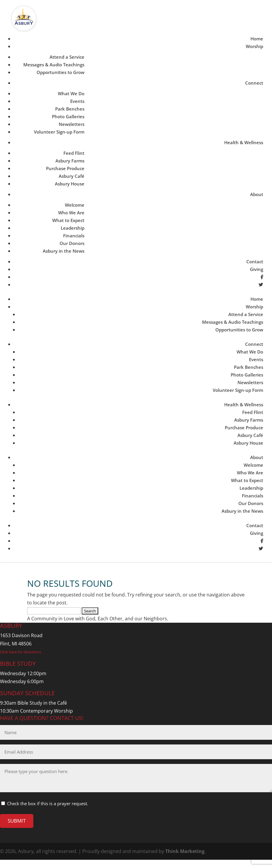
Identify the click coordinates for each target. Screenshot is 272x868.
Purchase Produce (65, 168)
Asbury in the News (64, 251)
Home (257, 39)
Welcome (75, 205)
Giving (257, 269)
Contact (255, 262)
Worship (254, 46)
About (257, 194)
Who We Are (71, 213)
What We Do (71, 93)
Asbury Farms (70, 161)
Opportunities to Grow (60, 72)
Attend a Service (67, 57)
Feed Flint (74, 153)
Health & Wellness (244, 142)
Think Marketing (185, 851)
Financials (74, 236)
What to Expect (68, 220)
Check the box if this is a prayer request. (48, 803)
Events (77, 101)
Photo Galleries (68, 116)
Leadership (73, 228)
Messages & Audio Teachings (54, 65)
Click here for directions (21, 652)
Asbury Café (72, 176)
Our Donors (72, 243)
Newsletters (72, 124)
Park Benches (70, 109)
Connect (254, 83)
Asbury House (70, 184)
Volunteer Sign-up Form (59, 132)
